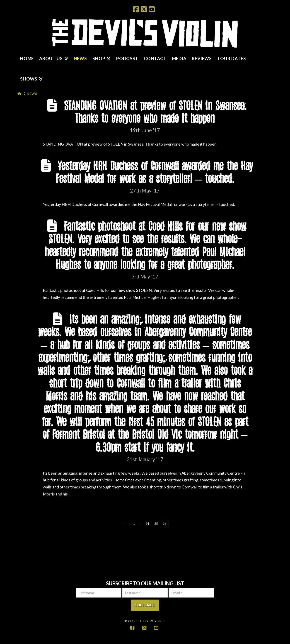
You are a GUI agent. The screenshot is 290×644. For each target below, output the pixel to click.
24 (147, 524)
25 (156, 524)
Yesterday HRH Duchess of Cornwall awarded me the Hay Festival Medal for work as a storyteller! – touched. (154, 173)
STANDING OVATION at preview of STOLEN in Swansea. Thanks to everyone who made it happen (155, 112)
